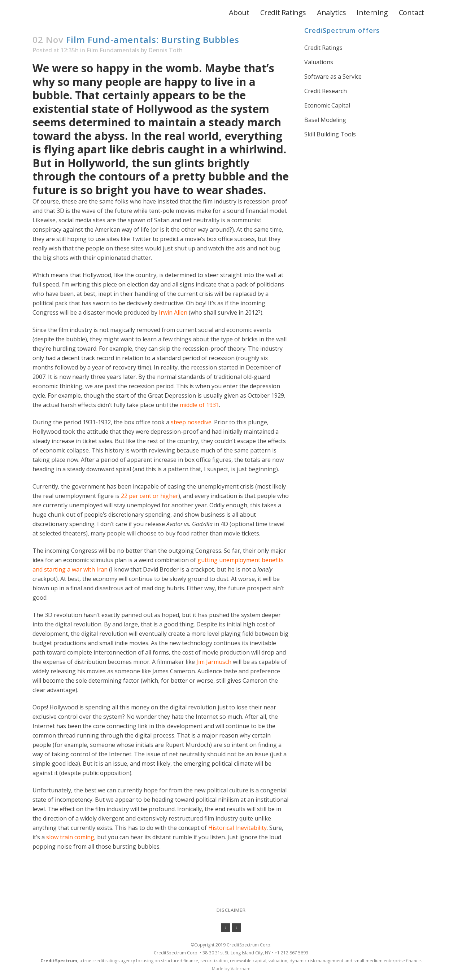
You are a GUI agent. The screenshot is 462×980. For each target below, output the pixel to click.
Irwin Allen (173, 312)
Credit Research (326, 91)
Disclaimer (231, 910)
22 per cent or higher (150, 496)
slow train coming (70, 837)
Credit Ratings (323, 48)
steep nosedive (191, 422)
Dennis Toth (165, 50)
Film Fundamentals (113, 50)
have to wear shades (208, 190)
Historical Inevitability (237, 828)
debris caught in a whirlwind (207, 149)
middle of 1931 (199, 405)
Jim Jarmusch (214, 662)
